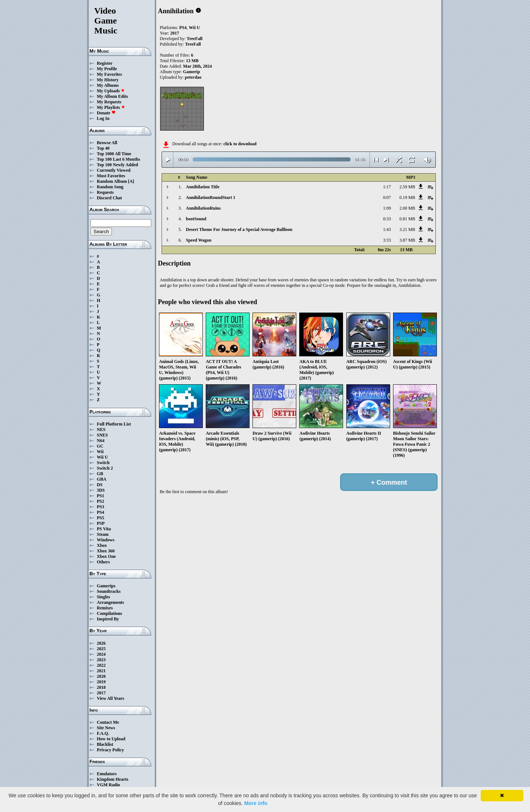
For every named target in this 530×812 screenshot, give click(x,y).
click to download (240, 144)
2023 (101, 660)
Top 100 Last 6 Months (119, 159)
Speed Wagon (199, 240)
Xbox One (106, 556)
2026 (101, 643)
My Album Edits (112, 96)
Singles (103, 597)
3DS (101, 490)
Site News (106, 728)
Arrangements (110, 602)
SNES (102, 435)
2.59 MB (407, 187)
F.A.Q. (103, 733)
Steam (103, 534)
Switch (103, 463)
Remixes (105, 608)
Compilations (109, 613)
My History (108, 80)
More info (256, 803)
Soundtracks (109, 591)
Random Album (112, 181)
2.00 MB (407, 208)
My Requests (109, 102)
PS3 (100, 507)
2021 (101, 671)
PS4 (100, 512)
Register (105, 63)
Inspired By (108, 619)
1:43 (387, 229)
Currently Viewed (114, 170)
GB (100, 474)
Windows (106, 540)
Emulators (107, 774)
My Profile (107, 69)
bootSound (196, 219)
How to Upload (111, 739)
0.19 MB (407, 197)
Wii (100, 452)
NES (101, 430)
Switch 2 (105, 468)
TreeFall (195, 39)
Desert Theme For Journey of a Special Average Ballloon (239, 229)
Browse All (107, 143)
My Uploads (111, 91)
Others (103, 562)
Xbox (102, 545)
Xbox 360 (106, 551)
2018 (101, 687)
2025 (101, 649)
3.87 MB (407, 240)
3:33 (387, 240)
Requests (105, 192)
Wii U (102, 457)
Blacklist (105, 744)
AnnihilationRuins (203, 208)
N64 (101, 441)
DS (100, 485)
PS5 (100, 518)
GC (100, 446)
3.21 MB (407, 229)
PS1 (100, 496)
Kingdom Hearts (113, 779)
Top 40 (103, 148)
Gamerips (106, 586)
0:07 (387, 197)
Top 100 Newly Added (117, 165)
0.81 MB (407, 219)
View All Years (110, 698)
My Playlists (111, 107)
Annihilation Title (203, 187)
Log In (103, 118)
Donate (106, 113)
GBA (102, 479)
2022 (101, 665)
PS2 (100, 501)
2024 (101, 654)
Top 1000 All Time (114, 154)
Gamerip (191, 72)
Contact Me (108, 722)
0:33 (387, 219)
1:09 (387, 208)
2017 (101, 693)
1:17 (387, 187)
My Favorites (109, 74)
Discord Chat (109, 198)
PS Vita (104, 529)
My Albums (108, 85)
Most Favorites (111, 176)
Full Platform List (114, 424)
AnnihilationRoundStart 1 (211, 197)
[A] (131, 181)
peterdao (193, 77)
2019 (101, 682)
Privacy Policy (110, 750)
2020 (101, 676)
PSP (101, 523)
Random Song (110, 187)
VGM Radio (108, 785)
